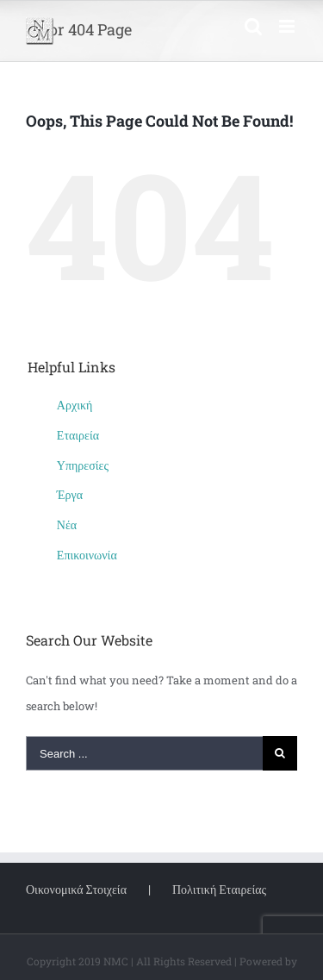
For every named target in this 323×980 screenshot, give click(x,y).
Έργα (70, 494)
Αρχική (75, 405)
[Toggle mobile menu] (288, 26)
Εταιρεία (78, 435)
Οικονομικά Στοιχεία (76, 889)
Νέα (67, 524)
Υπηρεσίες (83, 465)
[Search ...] (144, 753)
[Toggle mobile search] (253, 26)
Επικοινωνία (87, 555)
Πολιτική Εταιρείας (219, 889)
